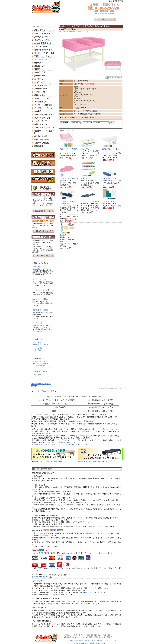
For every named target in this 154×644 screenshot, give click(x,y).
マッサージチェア (42, 89)
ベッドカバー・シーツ (43, 108)
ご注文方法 (37, 343)
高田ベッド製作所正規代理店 (94, 640)
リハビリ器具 (40, 72)
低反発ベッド (40, 63)
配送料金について (87, 593)
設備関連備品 (71, 31)
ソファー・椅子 (41, 92)
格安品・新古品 (41, 136)
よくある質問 (38, 348)
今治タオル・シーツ (42, 124)
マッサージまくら (42, 98)
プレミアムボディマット (90, 201)
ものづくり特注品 (42, 143)
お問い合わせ (38, 350)
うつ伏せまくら (41, 102)
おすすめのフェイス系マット (43, 290)
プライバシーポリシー (111, 640)
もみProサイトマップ (40, 362)
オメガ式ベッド (41, 59)
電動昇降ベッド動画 (40, 310)
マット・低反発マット (43, 115)
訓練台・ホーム (41, 76)
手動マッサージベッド (43, 56)
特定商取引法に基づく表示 (75, 640)
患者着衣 (38, 111)
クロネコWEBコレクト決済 (42, 577)
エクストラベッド (42, 46)
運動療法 (38, 69)
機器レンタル (40, 95)
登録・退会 (37, 375)
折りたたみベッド (42, 37)
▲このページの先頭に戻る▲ (44, 391)
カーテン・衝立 (108, 201)
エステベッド (40, 82)
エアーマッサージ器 (42, 118)
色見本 (95, 111)
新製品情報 (39, 146)
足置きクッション (109, 178)
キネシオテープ (41, 121)
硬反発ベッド (40, 66)
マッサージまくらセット (69, 178)
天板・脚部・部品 (42, 140)
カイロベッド (40, 79)
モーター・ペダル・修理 (44, 53)
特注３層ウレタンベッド (44, 30)
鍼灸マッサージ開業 (40, 299)
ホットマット (86, 149)
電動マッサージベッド (43, 50)
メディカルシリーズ (42, 85)
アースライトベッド (42, 34)
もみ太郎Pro (62, 31)
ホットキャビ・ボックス (44, 128)
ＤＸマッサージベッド (43, 40)
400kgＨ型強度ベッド (43, 43)
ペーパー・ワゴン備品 (43, 105)
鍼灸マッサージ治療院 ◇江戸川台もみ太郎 (40, 364)
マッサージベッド (39, 267)
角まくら (84, 178)
